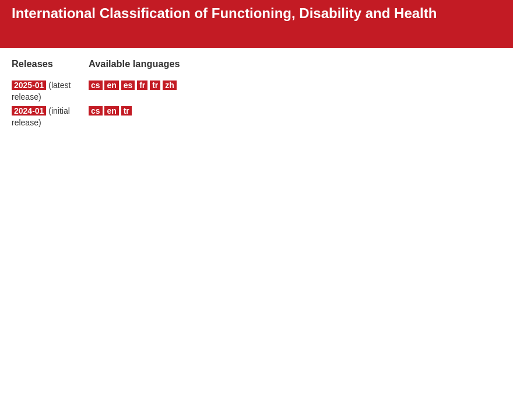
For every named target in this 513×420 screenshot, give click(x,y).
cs (96, 85)
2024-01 (29, 111)
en (111, 85)
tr (155, 85)
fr (142, 85)
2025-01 (29, 85)
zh (170, 85)
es (128, 85)
